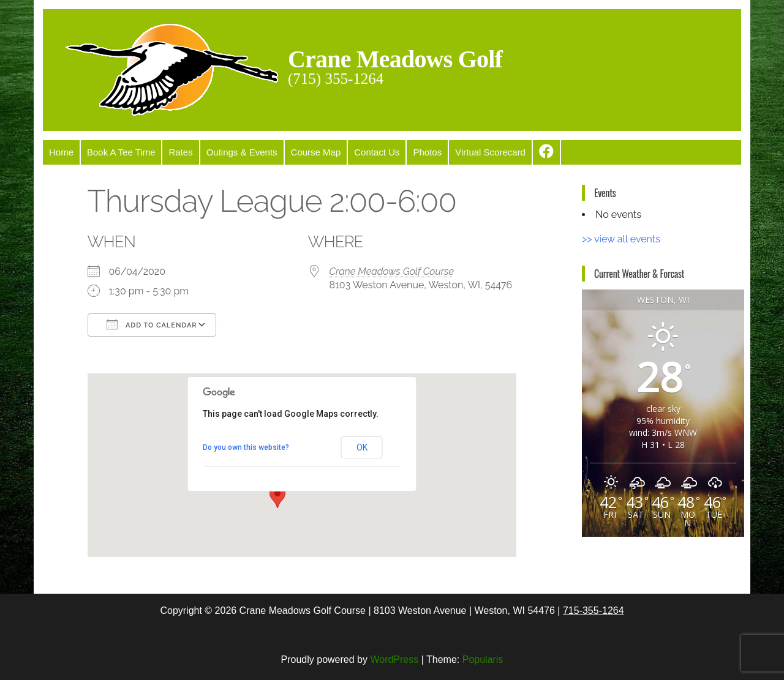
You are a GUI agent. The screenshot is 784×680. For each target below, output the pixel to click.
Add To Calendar (152, 324)
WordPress (394, 659)
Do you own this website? (246, 447)
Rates (180, 152)
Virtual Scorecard (490, 152)
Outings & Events (242, 152)
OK (362, 447)
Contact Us (377, 152)
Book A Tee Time (121, 152)
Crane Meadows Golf (395, 59)
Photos (427, 152)
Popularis (483, 659)
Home (61, 152)
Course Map (316, 152)
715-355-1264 (594, 611)
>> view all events (621, 239)
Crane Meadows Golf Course (392, 271)
